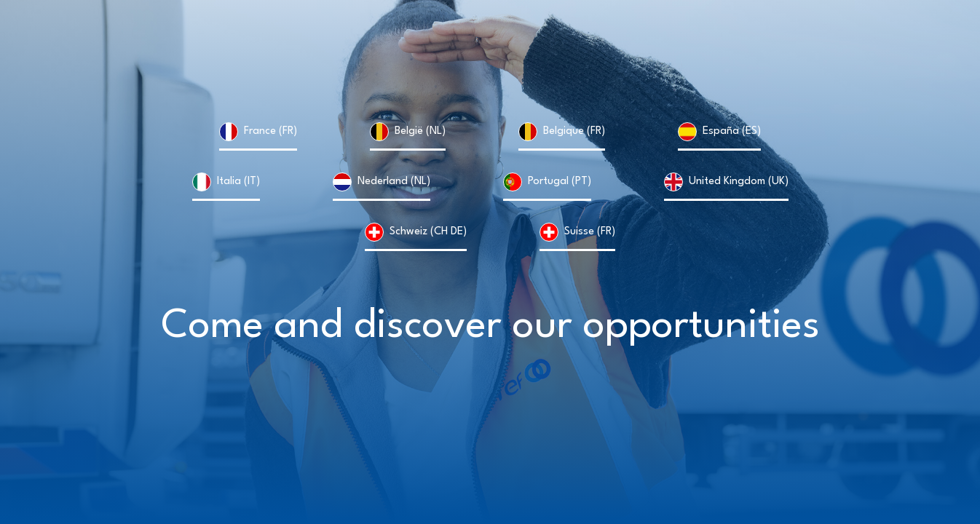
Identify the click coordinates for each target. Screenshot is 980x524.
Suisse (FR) (590, 232)
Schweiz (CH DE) (428, 232)
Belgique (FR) (574, 131)
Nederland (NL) (394, 182)
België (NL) (420, 131)
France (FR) (270, 131)
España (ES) (732, 131)
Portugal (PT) (560, 182)
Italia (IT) (238, 182)
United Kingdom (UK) (739, 182)
